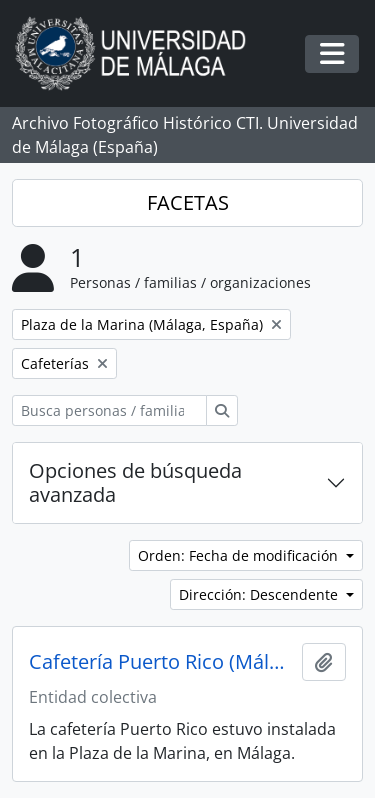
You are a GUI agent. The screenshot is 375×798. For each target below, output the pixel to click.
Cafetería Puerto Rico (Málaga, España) (161, 662)
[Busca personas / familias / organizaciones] (109, 410)
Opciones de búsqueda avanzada (135, 482)
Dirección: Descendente (260, 594)
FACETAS (188, 202)
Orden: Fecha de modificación (240, 555)
